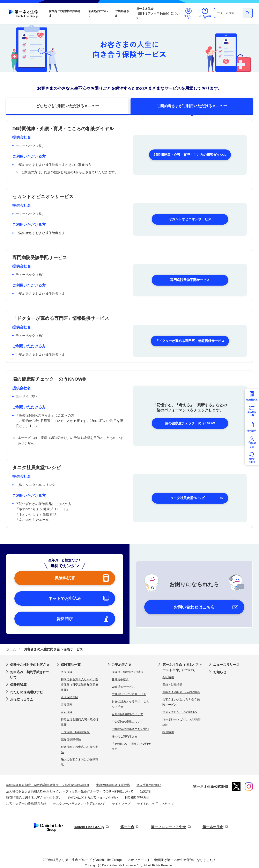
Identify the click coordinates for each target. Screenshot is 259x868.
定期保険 (67, 705)
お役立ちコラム (22, 700)
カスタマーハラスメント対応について (79, 804)
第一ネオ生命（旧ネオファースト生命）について (158, 13)
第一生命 (127, 827)
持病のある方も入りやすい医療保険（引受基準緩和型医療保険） (80, 685)
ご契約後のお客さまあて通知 (130, 729)
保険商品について (98, 13)
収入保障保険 (69, 697)
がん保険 (67, 712)
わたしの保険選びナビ (27, 692)
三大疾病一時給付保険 (75, 732)
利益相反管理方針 (137, 797)
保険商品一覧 (71, 665)
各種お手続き (120, 679)
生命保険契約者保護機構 (113, 785)
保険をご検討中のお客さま (65, 13)
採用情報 (168, 732)
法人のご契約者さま (125, 736)
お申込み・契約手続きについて (30, 675)
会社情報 (168, 677)
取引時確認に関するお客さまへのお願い (34, 797)
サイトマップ (121, 804)
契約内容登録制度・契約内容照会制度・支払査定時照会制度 (48, 785)
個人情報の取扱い (149, 785)
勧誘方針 (146, 791)
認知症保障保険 (71, 739)
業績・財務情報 (172, 685)
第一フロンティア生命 (168, 827)
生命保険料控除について (127, 714)
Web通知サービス (123, 687)
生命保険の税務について (127, 722)
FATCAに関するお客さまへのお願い (93, 797)
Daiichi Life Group (89, 827)
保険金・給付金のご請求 (127, 672)
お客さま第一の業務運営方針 (26, 804)
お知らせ (220, 672)
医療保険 (67, 672)
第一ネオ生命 (213, 827)
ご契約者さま (122, 13)
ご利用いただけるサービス (129, 694)
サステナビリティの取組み (180, 712)
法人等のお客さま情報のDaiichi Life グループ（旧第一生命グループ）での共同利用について (70, 791)
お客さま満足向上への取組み (181, 692)
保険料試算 (18, 685)
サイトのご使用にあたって (155, 804)
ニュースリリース (226, 665)
